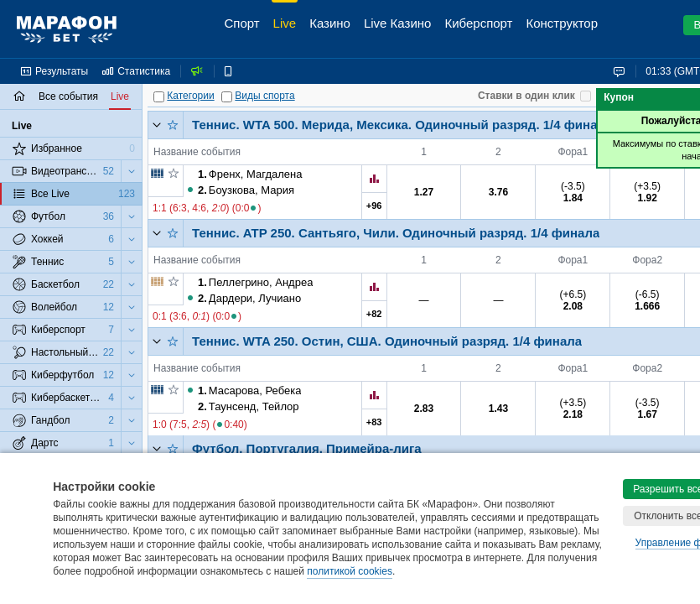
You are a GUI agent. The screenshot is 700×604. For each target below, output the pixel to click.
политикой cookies (350, 571)
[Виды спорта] (227, 97)
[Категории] (159, 97)
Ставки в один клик (526, 96)
